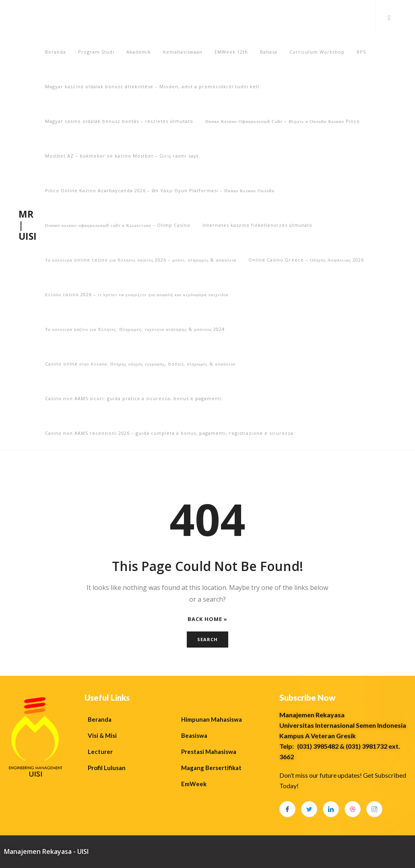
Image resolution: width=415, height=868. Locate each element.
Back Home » (207, 619)
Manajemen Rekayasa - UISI (46, 851)
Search (207, 639)
